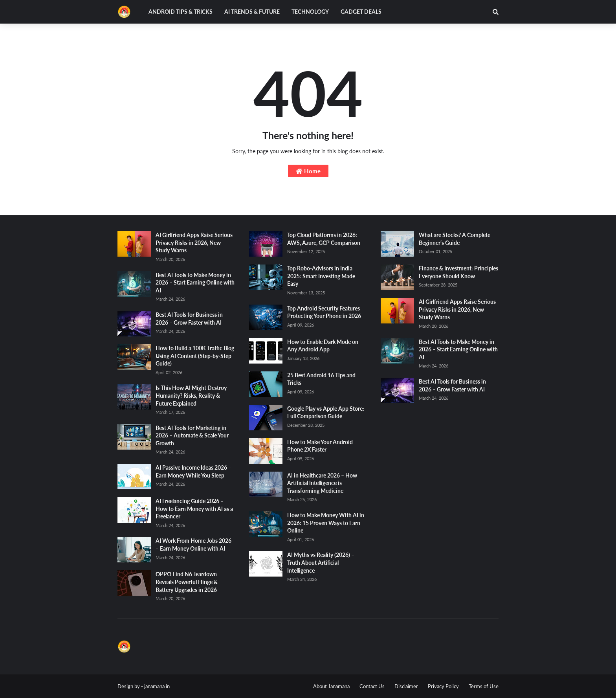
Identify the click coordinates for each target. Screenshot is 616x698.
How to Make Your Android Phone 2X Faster (320, 446)
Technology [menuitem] (310, 12)
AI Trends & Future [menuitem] (252, 12)
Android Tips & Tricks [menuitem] (181, 12)
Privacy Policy (443, 686)
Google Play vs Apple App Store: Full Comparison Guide (326, 412)
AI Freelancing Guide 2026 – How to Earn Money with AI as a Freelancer (194, 509)
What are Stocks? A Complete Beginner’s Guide (455, 239)
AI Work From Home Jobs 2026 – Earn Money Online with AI (193, 545)
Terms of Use (484, 686)
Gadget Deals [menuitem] (361, 12)
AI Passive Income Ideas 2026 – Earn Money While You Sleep (193, 471)
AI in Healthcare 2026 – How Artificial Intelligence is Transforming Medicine (322, 483)
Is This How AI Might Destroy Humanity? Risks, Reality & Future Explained (191, 395)
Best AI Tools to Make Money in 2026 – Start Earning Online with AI (195, 283)
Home (308, 171)
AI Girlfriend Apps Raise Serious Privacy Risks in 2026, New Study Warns (194, 242)
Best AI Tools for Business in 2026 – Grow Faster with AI (189, 319)
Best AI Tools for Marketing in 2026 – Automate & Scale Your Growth (192, 435)
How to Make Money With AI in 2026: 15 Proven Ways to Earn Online (326, 523)
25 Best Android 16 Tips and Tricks (321, 379)
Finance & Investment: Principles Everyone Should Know (458, 272)
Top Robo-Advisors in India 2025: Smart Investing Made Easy (321, 276)
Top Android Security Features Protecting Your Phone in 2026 (324, 312)
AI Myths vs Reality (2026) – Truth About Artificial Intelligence (321, 562)
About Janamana (331, 686)
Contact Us (372, 686)
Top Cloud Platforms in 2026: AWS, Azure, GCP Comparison (324, 239)
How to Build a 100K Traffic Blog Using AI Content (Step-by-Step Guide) (195, 356)
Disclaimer (406, 686)
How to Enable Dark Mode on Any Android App (323, 346)
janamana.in (157, 686)
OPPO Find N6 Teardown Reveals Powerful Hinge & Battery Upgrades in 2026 (187, 582)
